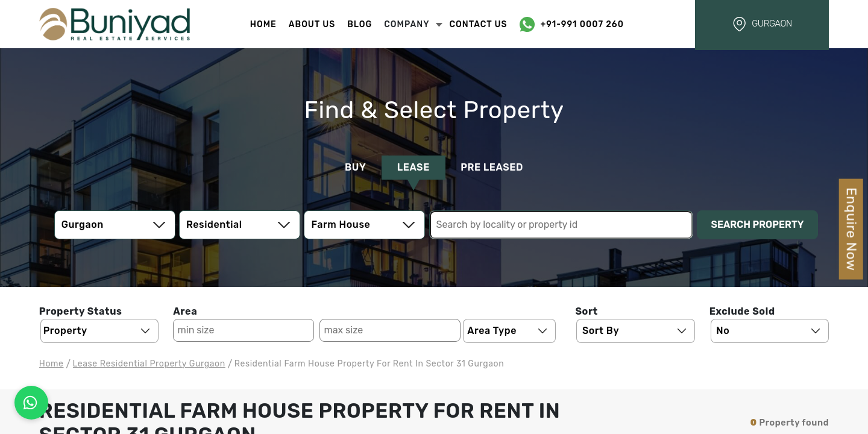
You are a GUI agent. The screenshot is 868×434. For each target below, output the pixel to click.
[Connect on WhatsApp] (31, 403)
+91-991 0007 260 (582, 24)
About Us (312, 24)
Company (414, 24)
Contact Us (478, 24)
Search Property (758, 225)
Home (263, 24)
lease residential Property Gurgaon (149, 364)
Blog (360, 24)
